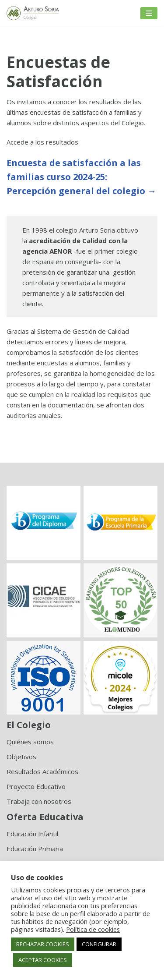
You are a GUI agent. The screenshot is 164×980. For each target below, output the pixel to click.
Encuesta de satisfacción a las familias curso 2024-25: (81, 177)
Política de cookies (93, 929)
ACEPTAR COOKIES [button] (43, 960)
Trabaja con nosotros (39, 801)
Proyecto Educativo (36, 786)
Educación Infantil (32, 834)
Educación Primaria (35, 849)
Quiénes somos (30, 742)
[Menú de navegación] (149, 13)
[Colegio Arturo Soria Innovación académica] (33, 13)
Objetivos (21, 757)
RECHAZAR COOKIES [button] (43, 944)
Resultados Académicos (42, 771)
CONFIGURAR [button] (99, 944)
